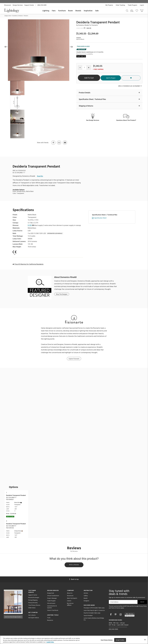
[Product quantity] (84, 68)
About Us (70, 594)
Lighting (46, 11)
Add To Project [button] (124, 78)
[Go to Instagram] (121, 615)
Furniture (62, 11)
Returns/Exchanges (34, 598)
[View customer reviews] (130, 615)
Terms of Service (116, 608)
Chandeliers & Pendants (17, 16)
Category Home (8, 16)
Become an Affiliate (70, 605)
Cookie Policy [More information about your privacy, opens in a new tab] (50, 642)
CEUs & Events (51, 604)
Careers (69, 601)
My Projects (109, 5)
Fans (54, 11)
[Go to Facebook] (111, 615)
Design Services (18, 5)
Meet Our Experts (72, 599)
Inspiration (88, 11)
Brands (78, 11)
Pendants (26, 16)
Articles (86, 594)
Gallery (86, 596)
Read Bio (40, 176)
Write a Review (74, 565)
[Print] (65, 144)
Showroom (8, 5)
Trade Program (132, 5)
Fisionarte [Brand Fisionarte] (95, 25)
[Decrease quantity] (80, 68)
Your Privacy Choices (34, 606)
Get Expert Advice (34, 618)
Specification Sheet (100, 218)
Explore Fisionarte (74, 359)
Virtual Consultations (53, 596)
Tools (49, 618)
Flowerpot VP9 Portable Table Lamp (94, 608)
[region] (74, 640)
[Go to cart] (142, 10)
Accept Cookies (120, 640)
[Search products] (127, 10)
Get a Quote (32, 616)
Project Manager (52, 599)
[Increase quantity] (89, 68)
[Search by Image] (132, 11)
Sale (97, 11)
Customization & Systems (52, 607)
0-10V (30, 225)
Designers (86, 601)
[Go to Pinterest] (53, 144)
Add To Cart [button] (96, 78)
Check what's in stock (83, 46)
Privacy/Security (33, 603)
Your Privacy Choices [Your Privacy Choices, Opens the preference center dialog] (107, 640)
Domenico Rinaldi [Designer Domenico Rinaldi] (83, 25)
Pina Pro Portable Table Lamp (92, 613)
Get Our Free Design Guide (13, 617)
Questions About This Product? (126, 120)
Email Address (114, 602)
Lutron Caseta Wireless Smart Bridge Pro (94, 619)
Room (70, 11)
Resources (50, 621)
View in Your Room (53, 611)
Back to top (74, 580)
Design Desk (51, 594)
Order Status (32, 608)
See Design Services (93, 120)
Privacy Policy (143, 607)
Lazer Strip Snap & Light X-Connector (94, 611)
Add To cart (10, 517)
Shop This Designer (62, 294)
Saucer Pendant (88, 616)
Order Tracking (120, 5)
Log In (142, 5)
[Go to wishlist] (137, 10)
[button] (6, 47)
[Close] (145, 640)
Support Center (29, 5)
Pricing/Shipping (33, 601)
